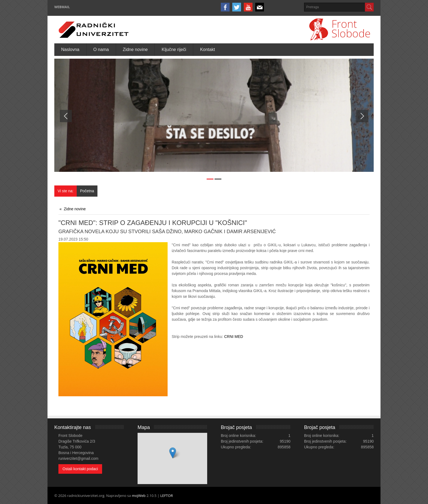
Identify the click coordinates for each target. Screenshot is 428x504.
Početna (87, 191)
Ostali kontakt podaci (80, 469)
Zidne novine (75, 209)
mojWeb (139, 496)
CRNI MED (234, 337)
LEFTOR (167, 496)
